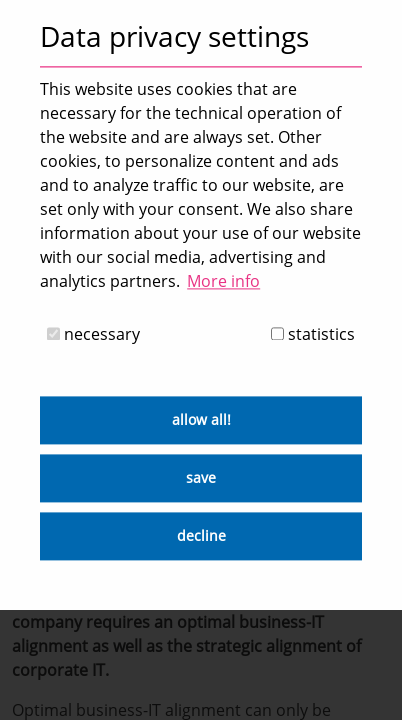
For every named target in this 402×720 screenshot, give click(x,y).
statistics (313, 335)
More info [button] (223, 281)
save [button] (201, 478)
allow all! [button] (201, 420)
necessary (93, 335)
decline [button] (201, 536)
